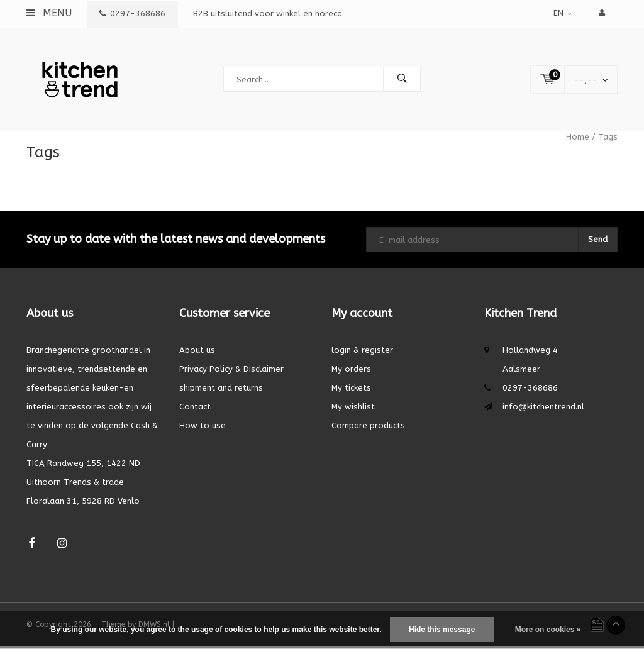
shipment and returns (221, 390)
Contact (195, 409)
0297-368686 (132, 14)
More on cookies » (548, 630)
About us (197, 352)
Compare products (368, 428)
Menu (49, 13)
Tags (608, 139)
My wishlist (353, 409)
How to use (203, 428)
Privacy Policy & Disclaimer (231, 371)
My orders (351, 371)
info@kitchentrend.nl (543, 409)
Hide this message (442, 630)
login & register (362, 352)
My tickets (351, 390)
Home (578, 139)
